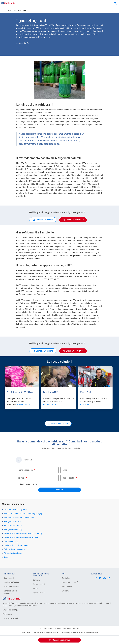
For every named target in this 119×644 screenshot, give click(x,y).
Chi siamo (66, 591)
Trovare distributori (11, 587)
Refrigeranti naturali (13, 521)
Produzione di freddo (13, 525)
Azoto (7, 557)
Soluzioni (37, 580)
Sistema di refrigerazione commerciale (21, 537)
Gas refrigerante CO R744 (16, 510)
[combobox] (115, 4)
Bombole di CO (11, 541)
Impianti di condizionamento (17, 545)
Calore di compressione (14, 549)
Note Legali (26, 632)
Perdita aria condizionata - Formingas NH (23, 514)
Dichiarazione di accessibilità (85, 632)
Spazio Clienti (39, 593)
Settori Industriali (40, 584)
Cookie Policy (64, 632)
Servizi (36, 588)
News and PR (67, 587)
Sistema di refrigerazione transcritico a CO (23, 533)
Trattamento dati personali (45, 632)
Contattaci (66, 578)
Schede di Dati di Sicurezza (10, 592)
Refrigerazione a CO (13, 529)
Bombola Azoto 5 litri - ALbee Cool (19, 518)
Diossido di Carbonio (13, 553)
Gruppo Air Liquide (70, 582)
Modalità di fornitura (12, 582)
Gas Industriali (10, 578)
